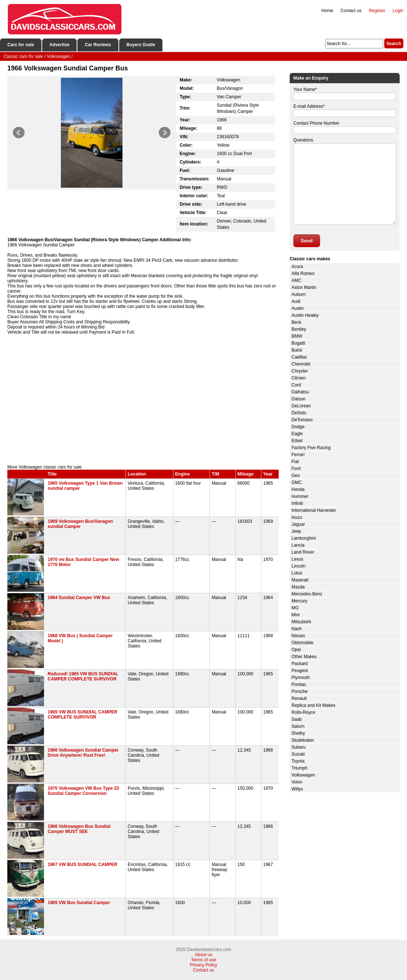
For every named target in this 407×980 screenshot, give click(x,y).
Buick (297, 350)
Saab (297, 719)
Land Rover (303, 552)
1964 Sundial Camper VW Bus (79, 598)
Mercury (299, 601)
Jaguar (298, 524)
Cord (296, 385)
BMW (297, 336)
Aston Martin (304, 287)
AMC (296, 280)
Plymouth (301, 678)
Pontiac (299, 684)
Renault (299, 698)
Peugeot (300, 671)
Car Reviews (98, 45)
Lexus (297, 559)
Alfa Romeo (303, 274)
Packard (300, 664)
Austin (298, 308)
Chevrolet (301, 364)
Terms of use (204, 960)
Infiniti (297, 503)
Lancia (298, 545)
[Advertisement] (143, 402)
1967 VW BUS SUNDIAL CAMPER (82, 865)
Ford (296, 469)
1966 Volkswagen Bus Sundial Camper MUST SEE (79, 829)
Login (398, 11)
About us (203, 955)
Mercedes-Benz (307, 594)
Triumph (300, 768)
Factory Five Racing (311, 448)
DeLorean (301, 406)
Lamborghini (304, 538)
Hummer (300, 496)
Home (327, 11)
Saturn (298, 726)
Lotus (297, 573)
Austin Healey (305, 315)
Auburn (299, 294)
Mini (296, 615)
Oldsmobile (302, 643)
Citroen (299, 378)
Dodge (298, 427)
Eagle (297, 434)
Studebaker (303, 740)
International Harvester (314, 510)
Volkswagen (303, 775)
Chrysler (300, 371)
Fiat (295, 462)
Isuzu (297, 517)
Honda (298, 489)
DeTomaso (302, 420)
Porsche (300, 691)
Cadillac (299, 357)
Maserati (300, 580)
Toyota (298, 761)
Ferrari (298, 455)
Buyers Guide (141, 45)
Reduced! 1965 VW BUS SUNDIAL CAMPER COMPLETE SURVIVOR (83, 676)
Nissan (298, 636)
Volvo (297, 782)
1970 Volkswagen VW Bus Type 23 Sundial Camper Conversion (83, 791)
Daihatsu (300, 392)
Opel (296, 650)
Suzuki (298, 754)
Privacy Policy (204, 965)
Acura (297, 267)
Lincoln (298, 566)
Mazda (298, 587)
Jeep (296, 531)
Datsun (298, 399)
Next (165, 133)
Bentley (299, 329)
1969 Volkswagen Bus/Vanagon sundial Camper (80, 524)
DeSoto (299, 413)
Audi (296, 301)
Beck (296, 322)
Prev (19, 133)
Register (377, 11)
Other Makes (304, 657)
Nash (297, 629)
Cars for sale (21, 45)
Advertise (60, 45)
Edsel (297, 441)
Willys (297, 789)
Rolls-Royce (303, 712)
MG (295, 608)
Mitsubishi (301, 622)
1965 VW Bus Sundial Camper (79, 903)
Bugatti (298, 343)
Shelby (298, 733)
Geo (296, 476)
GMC (297, 482)
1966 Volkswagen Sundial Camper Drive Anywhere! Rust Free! (83, 753)
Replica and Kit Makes (313, 705)
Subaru (299, 747)
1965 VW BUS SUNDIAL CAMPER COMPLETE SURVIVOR (82, 715)
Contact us (351, 11)
